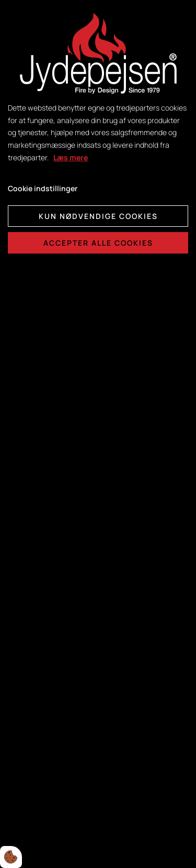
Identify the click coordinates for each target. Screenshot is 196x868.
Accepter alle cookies (98, 243)
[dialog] (98, 434)
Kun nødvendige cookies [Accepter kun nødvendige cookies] (98, 216)
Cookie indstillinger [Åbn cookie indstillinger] (43, 188)
